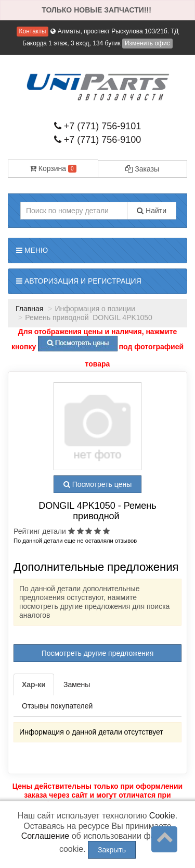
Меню (32, 250)
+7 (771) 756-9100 (98, 140)
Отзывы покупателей (57, 706)
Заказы (142, 169)
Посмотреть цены (97, 484)
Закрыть (112, 850)
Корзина (53, 168)
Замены (77, 684)
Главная (29, 309)
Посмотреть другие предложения (98, 653)
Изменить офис (147, 43)
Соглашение (45, 836)
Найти (152, 211)
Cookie (162, 816)
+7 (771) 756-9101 (98, 126)
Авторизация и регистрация (79, 281)
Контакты (33, 31)
